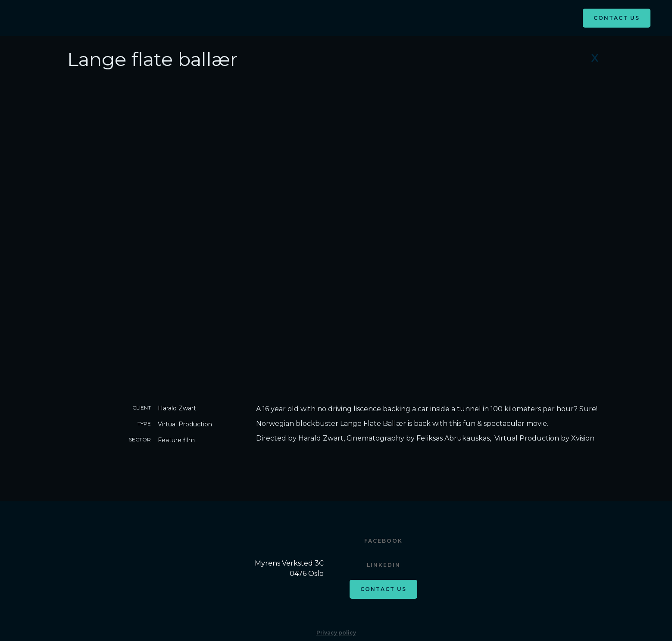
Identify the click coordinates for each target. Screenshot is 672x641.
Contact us (383, 589)
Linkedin (384, 565)
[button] (336, 17)
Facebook (383, 541)
